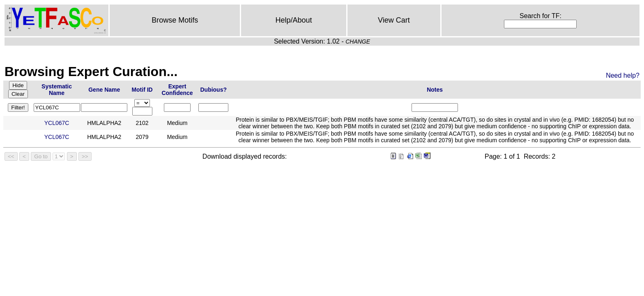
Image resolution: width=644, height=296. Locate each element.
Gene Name (104, 90)
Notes (435, 90)
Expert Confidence (177, 90)
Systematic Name (57, 90)
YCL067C (57, 123)
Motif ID (142, 90)
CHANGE (358, 42)
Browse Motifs (175, 20)
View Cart (394, 20)
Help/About (294, 20)
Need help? (623, 75)
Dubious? (213, 90)
